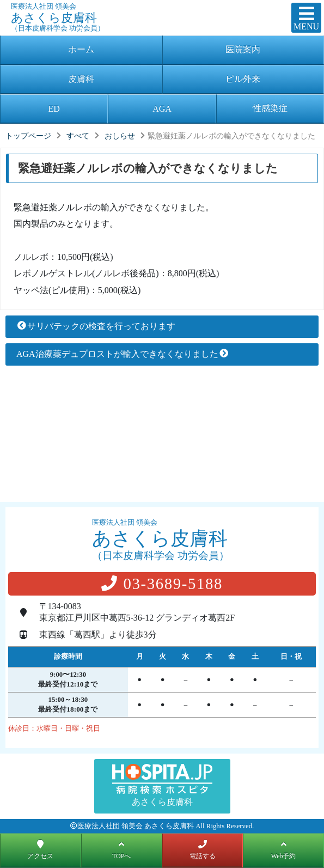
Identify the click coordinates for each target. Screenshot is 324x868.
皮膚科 (81, 79)
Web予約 (284, 849)
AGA (162, 109)
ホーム (81, 49)
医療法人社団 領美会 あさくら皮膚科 (136, 826)
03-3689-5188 (162, 584)
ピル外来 (243, 79)
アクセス (40, 849)
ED (54, 109)
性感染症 (270, 108)
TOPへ (121, 849)
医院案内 (243, 49)
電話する (203, 849)
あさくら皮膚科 (123, 13)
